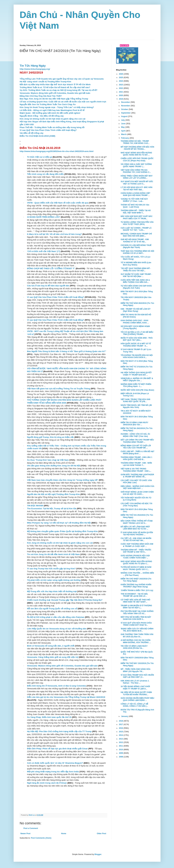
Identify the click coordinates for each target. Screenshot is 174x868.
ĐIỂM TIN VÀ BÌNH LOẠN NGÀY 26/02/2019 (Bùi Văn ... (134, 424)
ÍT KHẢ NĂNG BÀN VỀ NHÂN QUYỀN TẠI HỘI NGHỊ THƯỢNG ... (137, 534)
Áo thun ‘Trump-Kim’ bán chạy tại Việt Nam (48, 460)
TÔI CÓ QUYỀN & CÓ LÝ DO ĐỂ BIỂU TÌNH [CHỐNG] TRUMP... (137, 333)
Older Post (102, 834)
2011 (121, 746)
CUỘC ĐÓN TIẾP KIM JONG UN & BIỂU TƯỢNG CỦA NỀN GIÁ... (135, 281)
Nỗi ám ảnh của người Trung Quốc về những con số (52, 609)
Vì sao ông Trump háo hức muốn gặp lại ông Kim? (51, 569)
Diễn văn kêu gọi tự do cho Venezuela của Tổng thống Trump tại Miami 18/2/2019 (66, 697)
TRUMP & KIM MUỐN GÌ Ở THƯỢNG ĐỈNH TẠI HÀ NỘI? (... (136, 607)
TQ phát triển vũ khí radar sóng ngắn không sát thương (54, 580)
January (125, 716)
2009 (121, 753)
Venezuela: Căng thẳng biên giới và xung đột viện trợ (53, 657)
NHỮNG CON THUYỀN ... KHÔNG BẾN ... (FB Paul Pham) (137, 574)
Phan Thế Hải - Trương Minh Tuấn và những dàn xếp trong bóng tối (52, 127)
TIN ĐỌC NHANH (35, 506)
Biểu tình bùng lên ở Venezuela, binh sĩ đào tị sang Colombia (57, 686)
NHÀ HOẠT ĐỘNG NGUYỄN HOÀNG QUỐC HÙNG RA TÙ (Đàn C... (136, 563)
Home (64, 834)
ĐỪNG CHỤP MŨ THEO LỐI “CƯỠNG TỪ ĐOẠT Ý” (51, 268)
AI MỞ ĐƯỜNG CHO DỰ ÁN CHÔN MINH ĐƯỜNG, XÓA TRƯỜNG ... (136, 641)
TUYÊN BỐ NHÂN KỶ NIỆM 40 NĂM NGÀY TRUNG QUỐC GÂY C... (136, 568)
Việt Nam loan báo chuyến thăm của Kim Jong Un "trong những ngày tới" (63, 480)
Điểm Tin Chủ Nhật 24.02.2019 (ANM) (37, 136)
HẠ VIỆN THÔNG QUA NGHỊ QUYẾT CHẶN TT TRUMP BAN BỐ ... (136, 374)
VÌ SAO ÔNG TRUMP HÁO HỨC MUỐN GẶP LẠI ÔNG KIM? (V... (137, 676)
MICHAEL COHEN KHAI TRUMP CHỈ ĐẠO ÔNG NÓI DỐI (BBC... (136, 235)
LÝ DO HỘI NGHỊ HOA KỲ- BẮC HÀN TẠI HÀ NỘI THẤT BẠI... (136, 188)
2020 (121, 95)
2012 (121, 742)
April (123, 131)
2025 (121, 78)
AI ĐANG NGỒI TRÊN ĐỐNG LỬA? (44, 217)
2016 (121, 728)
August (124, 116)
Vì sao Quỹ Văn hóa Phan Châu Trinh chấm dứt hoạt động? (48, 130)
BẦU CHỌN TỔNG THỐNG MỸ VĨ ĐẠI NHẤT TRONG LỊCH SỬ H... (137, 522)
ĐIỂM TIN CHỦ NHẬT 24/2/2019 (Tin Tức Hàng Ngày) (136, 580)
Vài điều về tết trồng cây (32, 133)
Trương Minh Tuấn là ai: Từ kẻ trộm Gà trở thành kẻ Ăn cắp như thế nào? (55, 87)
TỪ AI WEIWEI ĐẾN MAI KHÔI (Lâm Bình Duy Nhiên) (136, 264)
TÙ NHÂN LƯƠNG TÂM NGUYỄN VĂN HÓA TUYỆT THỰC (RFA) (137, 223)
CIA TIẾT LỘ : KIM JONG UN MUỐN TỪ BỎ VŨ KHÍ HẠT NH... (136, 539)
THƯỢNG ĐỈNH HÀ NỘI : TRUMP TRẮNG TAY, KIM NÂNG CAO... (135, 142)
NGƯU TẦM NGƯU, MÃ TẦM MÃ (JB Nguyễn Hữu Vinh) (136, 406)
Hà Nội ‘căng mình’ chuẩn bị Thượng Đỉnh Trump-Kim (45, 82)
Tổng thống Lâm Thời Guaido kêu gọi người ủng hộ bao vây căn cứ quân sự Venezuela (62, 79)
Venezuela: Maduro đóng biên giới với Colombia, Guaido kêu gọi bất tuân (55, 93)
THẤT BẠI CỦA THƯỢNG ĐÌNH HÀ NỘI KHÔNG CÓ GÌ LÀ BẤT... (137, 252)
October (125, 109)
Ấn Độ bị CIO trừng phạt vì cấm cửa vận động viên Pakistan (56, 617)
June (123, 124)
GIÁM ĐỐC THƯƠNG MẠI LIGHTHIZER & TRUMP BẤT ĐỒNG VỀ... (137, 476)
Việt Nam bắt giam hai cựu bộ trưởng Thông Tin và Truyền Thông (59, 389)
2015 (121, 732)
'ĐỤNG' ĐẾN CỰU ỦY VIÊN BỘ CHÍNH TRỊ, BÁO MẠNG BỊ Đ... (137, 630)
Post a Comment (31, 828)
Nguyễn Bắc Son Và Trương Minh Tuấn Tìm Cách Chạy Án (48, 104)
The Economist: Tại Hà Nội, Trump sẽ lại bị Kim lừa (52, 509)
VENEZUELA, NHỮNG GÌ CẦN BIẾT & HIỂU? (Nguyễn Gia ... (137, 379)
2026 (121, 74)
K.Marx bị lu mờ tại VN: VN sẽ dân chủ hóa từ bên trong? (54, 234)
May (123, 127)
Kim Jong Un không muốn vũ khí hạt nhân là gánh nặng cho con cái (53, 119)
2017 (121, 724)
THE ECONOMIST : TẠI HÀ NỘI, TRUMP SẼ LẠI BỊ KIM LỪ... (134, 595)
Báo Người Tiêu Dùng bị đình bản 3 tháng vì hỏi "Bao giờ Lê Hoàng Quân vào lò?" (67, 351)
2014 (121, 735)
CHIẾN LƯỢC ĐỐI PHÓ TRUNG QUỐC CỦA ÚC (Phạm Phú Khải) (137, 159)
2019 (121, 99)
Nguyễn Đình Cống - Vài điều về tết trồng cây (42, 116)
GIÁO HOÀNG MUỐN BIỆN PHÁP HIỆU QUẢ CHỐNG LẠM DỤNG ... (137, 699)
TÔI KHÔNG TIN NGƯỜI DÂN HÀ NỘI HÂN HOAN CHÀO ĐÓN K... (137, 356)
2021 (121, 92)
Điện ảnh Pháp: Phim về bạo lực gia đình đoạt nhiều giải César (57, 749)
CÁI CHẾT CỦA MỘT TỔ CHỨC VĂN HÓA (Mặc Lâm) (136, 481)
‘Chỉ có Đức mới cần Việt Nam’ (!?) (44, 251)
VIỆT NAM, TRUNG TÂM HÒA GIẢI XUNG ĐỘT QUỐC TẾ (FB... (135, 400)
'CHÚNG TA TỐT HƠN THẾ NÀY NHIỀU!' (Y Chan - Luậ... (134, 200)
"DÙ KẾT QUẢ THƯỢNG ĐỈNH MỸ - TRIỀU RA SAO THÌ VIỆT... (136, 269)
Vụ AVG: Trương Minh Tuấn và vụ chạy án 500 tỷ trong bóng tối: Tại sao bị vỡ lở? (59, 90)
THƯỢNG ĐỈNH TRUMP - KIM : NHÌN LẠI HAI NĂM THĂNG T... (136, 464)
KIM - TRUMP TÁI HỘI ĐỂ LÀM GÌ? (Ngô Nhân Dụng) (136, 310)
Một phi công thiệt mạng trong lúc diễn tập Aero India (53, 772)
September (126, 113)
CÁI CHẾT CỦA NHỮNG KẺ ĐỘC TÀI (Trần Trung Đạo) (136, 505)
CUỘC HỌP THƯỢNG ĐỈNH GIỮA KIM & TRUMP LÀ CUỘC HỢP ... (137, 545)
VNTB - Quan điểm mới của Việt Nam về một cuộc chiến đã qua (58, 203)
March (124, 134)
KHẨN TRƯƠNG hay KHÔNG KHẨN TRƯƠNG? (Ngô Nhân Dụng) (136, 586)
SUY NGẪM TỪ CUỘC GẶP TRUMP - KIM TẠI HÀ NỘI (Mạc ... (136, 275)
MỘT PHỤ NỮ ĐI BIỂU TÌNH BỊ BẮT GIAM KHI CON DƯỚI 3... (136, 618)
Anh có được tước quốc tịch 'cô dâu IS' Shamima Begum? (55, 763)
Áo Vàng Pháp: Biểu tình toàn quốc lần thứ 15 (49, 717)
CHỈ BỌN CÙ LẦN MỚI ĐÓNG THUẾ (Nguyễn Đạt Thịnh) (136, 246)
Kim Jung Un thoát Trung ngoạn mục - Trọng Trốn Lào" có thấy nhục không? (57, 107)
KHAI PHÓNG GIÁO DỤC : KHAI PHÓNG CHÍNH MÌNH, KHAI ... (135, 322)
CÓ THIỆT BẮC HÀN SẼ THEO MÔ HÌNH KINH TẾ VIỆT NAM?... (135, 601)
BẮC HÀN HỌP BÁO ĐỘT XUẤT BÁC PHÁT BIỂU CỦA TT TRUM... (137, 217)
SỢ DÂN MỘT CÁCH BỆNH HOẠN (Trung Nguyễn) (135, 327)
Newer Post (25, 834)
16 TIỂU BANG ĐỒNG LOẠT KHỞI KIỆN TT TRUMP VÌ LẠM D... (135, 688)
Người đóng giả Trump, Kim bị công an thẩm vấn (50, 437)
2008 (121, 757)
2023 (121, 85)
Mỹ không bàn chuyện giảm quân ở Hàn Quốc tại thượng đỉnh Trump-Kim (62, 531)
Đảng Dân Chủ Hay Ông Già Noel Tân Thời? (41, 96)
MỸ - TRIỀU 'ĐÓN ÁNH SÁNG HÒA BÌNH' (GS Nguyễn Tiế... (135, 670)
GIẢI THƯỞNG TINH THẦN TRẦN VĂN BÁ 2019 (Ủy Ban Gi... (137, 635)
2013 (121, 739)
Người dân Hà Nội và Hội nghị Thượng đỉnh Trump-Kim (53, 494)
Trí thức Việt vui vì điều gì (40, 157)
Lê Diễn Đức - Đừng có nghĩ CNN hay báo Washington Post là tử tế (52, 110)
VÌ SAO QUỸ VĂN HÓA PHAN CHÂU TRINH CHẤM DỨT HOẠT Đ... (136, 624)
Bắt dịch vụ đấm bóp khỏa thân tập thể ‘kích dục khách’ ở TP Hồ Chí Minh (55, 84)
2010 (121, 750)
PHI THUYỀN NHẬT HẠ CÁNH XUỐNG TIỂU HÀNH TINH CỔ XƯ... (137, 612)
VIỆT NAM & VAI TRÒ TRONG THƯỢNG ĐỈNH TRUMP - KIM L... (136, 470)
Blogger (98, 854)
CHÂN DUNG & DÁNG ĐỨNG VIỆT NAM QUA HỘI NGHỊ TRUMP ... (135, 194)
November (126, 106)
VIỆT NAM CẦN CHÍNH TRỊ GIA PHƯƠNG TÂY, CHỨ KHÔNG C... (136, 171)
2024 (121, 81)
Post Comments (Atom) (41, 838)
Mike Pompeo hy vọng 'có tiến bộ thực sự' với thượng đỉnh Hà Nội (59, 523)
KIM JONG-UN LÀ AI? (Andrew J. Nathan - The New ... (135, 682)
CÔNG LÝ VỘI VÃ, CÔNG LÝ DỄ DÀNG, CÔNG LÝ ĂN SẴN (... (134, 705)
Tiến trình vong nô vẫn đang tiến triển (45, 174)
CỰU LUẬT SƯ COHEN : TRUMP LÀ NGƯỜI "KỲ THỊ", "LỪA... (136, 229)
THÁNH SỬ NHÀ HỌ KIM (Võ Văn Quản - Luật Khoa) (135, 206)
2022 (121, 88)
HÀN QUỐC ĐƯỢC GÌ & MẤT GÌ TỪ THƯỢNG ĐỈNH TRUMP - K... (136, 345)
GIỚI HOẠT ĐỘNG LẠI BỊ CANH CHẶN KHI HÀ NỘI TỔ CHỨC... (137, 493)
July (123, 120)
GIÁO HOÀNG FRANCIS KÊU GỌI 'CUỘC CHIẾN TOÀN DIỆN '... (135, 557)
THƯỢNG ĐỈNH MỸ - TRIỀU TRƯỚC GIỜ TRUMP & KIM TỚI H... (136, 551)
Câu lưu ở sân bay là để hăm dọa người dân (48, 286)
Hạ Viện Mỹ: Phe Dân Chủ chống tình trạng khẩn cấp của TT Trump (59, 731)
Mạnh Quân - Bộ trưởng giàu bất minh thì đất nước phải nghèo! (50, 113)
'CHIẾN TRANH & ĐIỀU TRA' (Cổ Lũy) (137, 590)
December (126, 102)
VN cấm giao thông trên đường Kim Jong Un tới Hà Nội (54, 466)
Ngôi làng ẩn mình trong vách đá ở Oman (47, 783)
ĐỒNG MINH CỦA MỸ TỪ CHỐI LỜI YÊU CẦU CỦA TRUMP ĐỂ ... (136, 447)
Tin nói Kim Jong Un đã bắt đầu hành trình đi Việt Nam (53, 554)
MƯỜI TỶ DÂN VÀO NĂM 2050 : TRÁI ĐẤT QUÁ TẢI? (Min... (137, 339)
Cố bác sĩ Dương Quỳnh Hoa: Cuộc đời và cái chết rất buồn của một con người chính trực (63, 102)
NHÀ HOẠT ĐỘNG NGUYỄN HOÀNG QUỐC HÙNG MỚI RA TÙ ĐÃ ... (136, 154)
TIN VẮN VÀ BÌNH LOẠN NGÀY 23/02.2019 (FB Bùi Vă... (134, 647)
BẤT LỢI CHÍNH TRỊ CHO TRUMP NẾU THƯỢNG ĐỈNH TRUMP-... (137, 441)
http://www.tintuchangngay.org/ (35, 69)
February (125, 138)
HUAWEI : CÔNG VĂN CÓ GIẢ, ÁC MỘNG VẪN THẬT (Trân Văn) (135, 435)
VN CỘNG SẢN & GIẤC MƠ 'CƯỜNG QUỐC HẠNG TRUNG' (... (136, 165)
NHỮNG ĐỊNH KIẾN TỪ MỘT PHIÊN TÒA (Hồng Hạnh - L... (136, 385)
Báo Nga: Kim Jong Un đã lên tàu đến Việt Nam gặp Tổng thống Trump (54, 99)
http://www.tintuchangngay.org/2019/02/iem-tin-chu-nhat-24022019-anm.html (57, 151)
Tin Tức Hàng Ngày (33, 66)
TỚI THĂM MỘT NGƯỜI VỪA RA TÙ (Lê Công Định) (136, 499)
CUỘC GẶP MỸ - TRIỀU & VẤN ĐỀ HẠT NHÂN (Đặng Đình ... (137, 453)
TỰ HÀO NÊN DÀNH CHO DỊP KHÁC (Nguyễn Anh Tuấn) (136, 287)
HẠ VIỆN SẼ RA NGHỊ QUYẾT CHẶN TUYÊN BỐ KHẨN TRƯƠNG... (136, 693)
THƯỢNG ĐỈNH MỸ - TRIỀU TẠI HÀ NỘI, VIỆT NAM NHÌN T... (136, 212)
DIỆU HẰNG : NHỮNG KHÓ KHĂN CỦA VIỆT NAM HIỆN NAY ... (137, 487)
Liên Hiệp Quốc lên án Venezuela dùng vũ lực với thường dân (57, 629)
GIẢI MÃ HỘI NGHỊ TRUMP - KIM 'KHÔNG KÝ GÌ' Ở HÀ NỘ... (135, 241)
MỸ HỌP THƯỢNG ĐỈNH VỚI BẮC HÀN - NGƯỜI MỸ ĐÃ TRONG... (137, 148)
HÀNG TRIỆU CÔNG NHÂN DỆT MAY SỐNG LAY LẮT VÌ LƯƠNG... (137, 177)
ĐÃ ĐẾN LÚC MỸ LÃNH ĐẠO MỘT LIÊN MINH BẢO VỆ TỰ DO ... (135, 528)
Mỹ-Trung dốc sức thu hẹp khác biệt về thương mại (52, 591)
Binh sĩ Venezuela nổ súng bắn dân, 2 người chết (51, 646)
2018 (121, 721)
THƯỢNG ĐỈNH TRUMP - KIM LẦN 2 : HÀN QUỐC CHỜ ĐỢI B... (137, 458)
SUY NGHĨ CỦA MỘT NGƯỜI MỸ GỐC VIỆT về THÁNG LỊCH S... (137, 183)
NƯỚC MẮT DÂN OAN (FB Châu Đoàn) (137, 390)
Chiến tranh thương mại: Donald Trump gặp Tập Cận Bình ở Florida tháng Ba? (65, 600)
